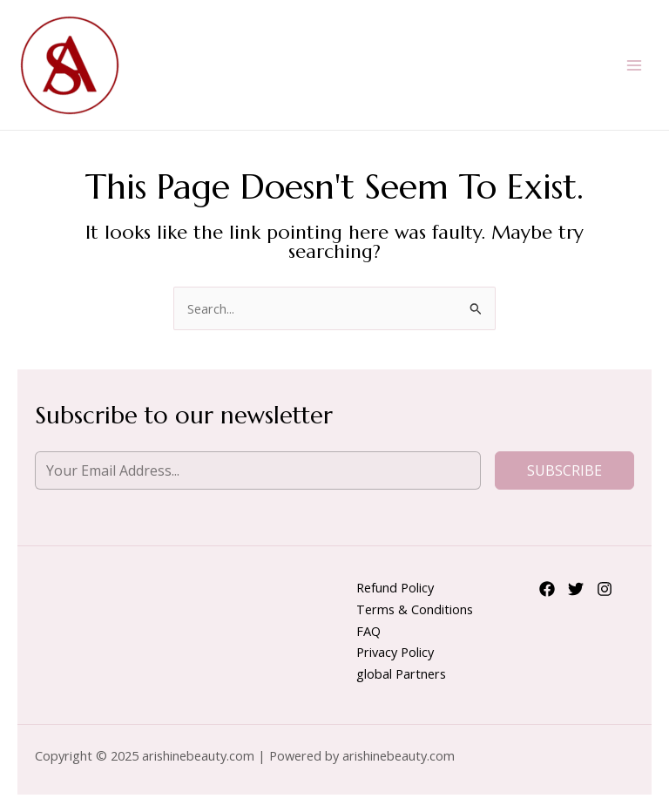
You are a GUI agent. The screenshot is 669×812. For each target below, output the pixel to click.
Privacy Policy (395, 652)
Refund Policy (395, 587)
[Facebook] (547, 589)
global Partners (401, 673)
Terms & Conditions (415, 609)
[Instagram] (605, 589)
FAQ (368, 631)
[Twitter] (576, 589)
